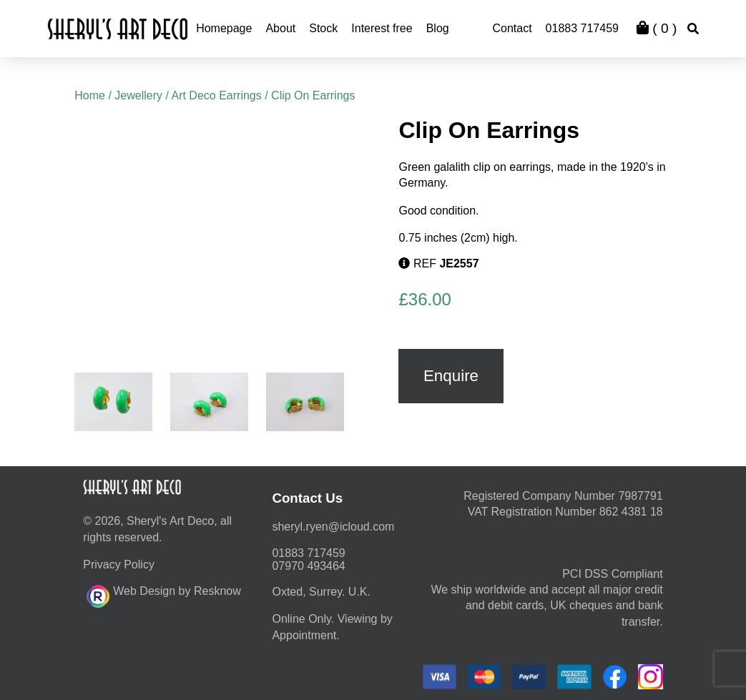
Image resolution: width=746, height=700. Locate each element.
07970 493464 (308, 566)
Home (90, 95)
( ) (657, 28)
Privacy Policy (119, 565)
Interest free (382, 28)
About (280, 28)
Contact (512, 28)
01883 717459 (582, 28)
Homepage (224, 28)
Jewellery (138, 95)
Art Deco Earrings (216, 95)
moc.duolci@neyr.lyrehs (333, 527)
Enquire (451, 376)
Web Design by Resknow (163, 594)
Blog (438, 28)
